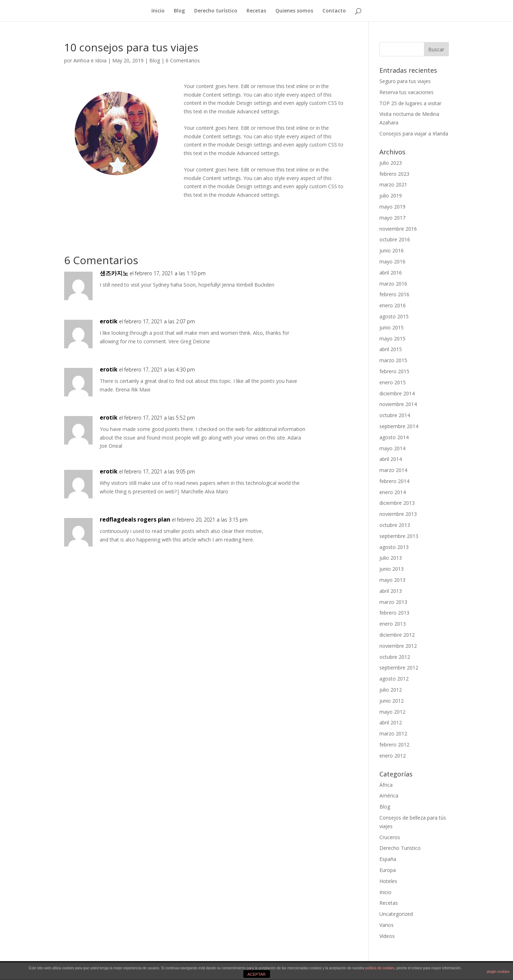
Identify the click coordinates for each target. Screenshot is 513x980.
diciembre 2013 (397, 503)
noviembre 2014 (398, 404)
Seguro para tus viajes (405, 81)
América (389, 796)
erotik (109, 321)
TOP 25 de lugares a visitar (410, 103)
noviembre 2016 (398, 229)
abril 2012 (391, 722)
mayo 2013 (392, 580)
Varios (387, 925)
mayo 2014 (392, 448)
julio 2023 (391, 163)
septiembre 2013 (399, 536)
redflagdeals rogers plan (135, 519)
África (386, 785)
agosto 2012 (394, 679)
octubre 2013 (395, 525)
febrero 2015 (394, 371)
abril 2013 (391, 591)
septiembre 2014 (399, 426)
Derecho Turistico (400, 848)
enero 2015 (393, 382)
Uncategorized (396, 914)
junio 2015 (392, 327)
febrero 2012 (394, 745)
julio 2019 (391, 196)
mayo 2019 (392, 207)
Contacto (334, 11)
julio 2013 (391, 558)
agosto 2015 (394, 316)
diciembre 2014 (397, 393)
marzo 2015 (393, 360)
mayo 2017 (392, 218)
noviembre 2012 (398, 646)
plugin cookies (498, 972)
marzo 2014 (393, 470)
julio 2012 (391, 690)
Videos (387, 936)
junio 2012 (392, 701)
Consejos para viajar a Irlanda (414, 134)
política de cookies (380, 968)
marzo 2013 (393, 602)
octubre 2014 (395, 415)
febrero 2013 (394, 613)
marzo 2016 (393, 284)
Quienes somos (294, 11)
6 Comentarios (183, 60)
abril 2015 (391, 349)
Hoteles (388, 881)
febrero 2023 (394, 174)
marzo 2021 (393, 184)
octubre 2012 (395, 657)
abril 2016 (391, 273)
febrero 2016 (394, 294)
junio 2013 (392, 569)
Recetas (256, 11)
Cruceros (390, 837)
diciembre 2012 (397, 635)
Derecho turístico (216, 11)
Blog (179, 11)
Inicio (158, 11)
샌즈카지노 (114, 273)
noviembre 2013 (398, 514)
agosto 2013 (394, 547)
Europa (388, 870)
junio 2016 (392, 250)
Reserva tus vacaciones (406, 92)
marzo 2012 (393, 733)
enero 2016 (393, 305)
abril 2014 (391, 459)
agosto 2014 (394, 437)
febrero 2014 (394, 481)
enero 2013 (393, 624)
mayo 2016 (392, 261)
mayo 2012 (392, 712)
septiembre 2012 (399, 668)
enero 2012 (393, 756)
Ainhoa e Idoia (90, 60)
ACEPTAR (256, 974)
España (388, 859)
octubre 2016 (395, 239)
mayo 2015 (392, 338)
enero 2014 (393, 492)
